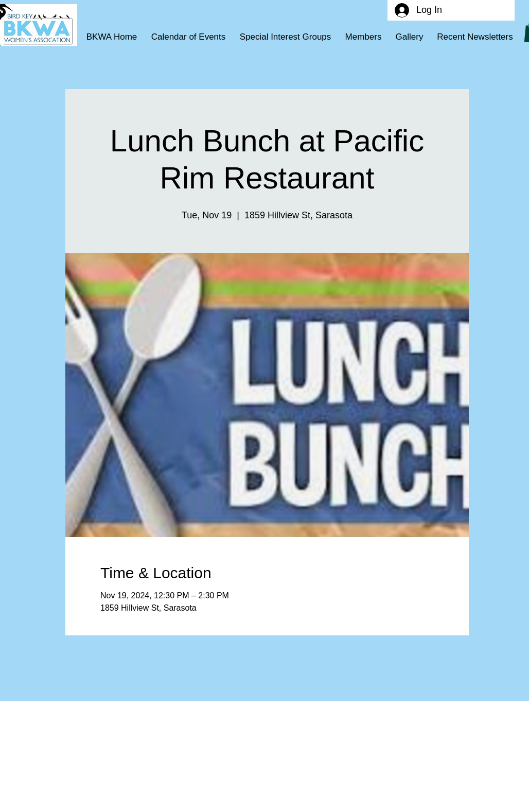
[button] (285, 37)
